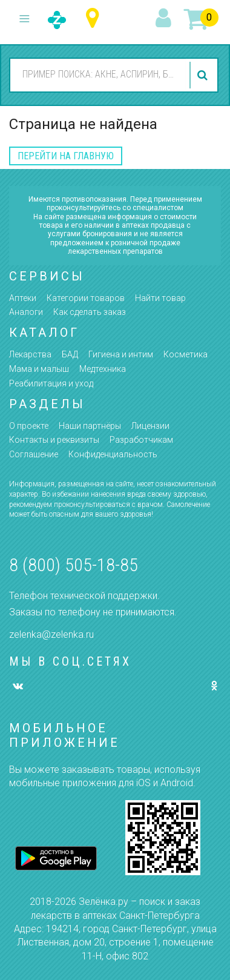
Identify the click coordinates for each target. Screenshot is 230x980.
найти (204, 75)
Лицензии (150, 426)
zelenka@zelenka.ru (51, 634)
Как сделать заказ (90, 312)
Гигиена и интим (121, 354)
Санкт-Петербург (95, 18)
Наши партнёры (90, 426)
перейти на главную (66, 156)
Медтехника (103, 369)
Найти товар (160, 298)
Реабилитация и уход (51, 383)
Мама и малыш (39, 369)
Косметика (186, 354)
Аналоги (26, 312)
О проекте (29, 426)
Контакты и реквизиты (54, 440)
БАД (70, 354)
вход (165, 19)
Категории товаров (86, 298)
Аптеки (23, 298)
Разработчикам (141, 440)
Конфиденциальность (113, 454)
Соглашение (34, 454)
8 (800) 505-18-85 (74, 565)
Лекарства (30, 354)
